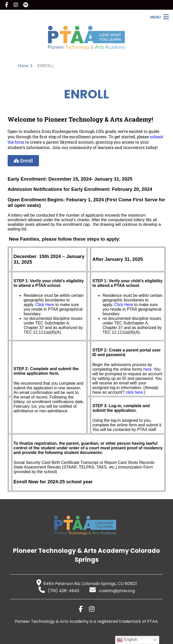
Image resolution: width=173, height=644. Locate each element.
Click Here (45, 305)
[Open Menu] (160, 17)
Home (23, 66)
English (127, 640)
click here (134, 392)
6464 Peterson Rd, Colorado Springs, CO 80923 (87, 584)
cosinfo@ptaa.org (112, 591)
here (147, 369)
